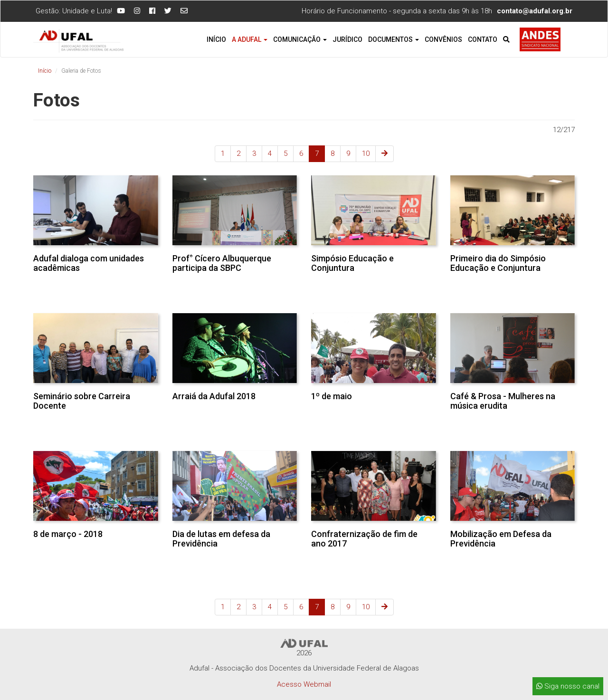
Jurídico (347, 39)
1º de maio (332, 396)
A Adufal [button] (250, 39)
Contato (483, 39)
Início (216, 39)
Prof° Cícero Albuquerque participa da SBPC (222, 263)
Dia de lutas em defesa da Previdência (221, 539)
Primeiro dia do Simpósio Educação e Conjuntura (498, 263)
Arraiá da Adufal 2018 (214, 396)
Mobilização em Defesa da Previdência (501, 539)
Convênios (443, 39)
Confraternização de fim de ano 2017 (364, 539)
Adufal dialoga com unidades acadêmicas (89, 263)
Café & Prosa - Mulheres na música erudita (503, 401)
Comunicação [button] (300, 39)
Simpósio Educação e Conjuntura (352, 263)
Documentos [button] (394, 39)
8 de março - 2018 (68, 534)
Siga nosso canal (568, 686)
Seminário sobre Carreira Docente (82, 401)
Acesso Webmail (304, 684)
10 (366, 153)
